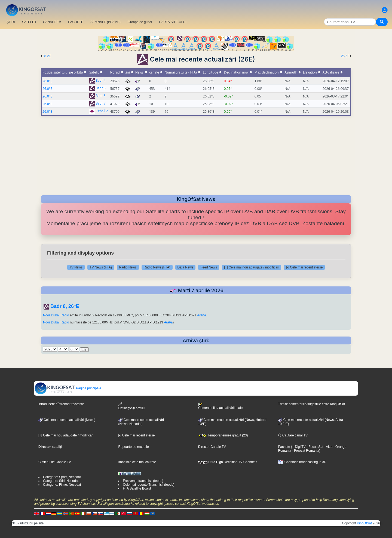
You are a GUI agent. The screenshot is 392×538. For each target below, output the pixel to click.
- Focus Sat (315, 447)
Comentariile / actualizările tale (220, 406)
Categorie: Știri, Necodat (61, 481)
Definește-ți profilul (132, 406)
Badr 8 (101, 88)
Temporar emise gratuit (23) (223, 435)
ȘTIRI (11, 22)
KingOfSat (364, 523)
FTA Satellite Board (137, 488)
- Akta (328, 447)
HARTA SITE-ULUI (173, 22)
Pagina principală (68, 388)
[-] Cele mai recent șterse (304, 267)
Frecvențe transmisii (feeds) (143, 481)
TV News (76, 267)
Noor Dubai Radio (56, 315)
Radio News (128, 267)
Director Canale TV (212, 447)
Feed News (209, 267)
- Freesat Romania (305, 451)
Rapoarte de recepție (133, 447)
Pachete (284, 447)
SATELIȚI (29, 22)
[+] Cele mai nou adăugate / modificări (252, 267)
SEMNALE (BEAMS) (105, 22)
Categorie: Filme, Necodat (62, 485)
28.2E (47, 56)
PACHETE (76, 22)
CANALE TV (52, 22)
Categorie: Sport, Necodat (62, 477)
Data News (186, 267)
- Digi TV (299, 447)
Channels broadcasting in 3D (302, 462)
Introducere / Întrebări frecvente (61, 404)
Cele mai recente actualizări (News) (67, 420)
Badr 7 (101, 104)
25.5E (345, 56)
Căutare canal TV (293, 435)
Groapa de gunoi (140, 22)
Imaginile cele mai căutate (137, 462)
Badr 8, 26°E (65, 306)
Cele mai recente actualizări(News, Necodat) (141, 422)
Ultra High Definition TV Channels (228, 462)
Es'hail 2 (102, 111)
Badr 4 (101, 81)
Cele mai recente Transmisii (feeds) (148, 485)
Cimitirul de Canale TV (55, 462)
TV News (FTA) (101, 267)
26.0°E (47, 81)
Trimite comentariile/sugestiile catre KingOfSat (311, 404)
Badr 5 (101, 96)
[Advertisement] (196, 154)
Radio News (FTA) (157, 267)
